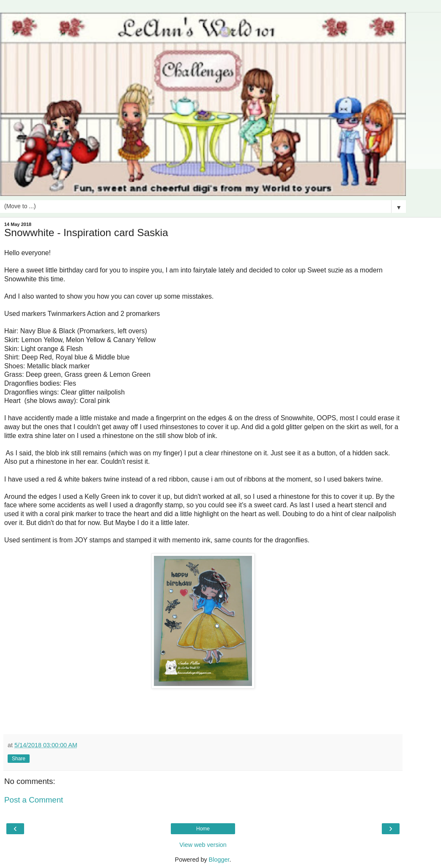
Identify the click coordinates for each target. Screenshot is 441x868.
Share (19, 759)
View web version (203, 845)
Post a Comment (34, 800)
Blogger (219, 860)
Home (203, 829)
